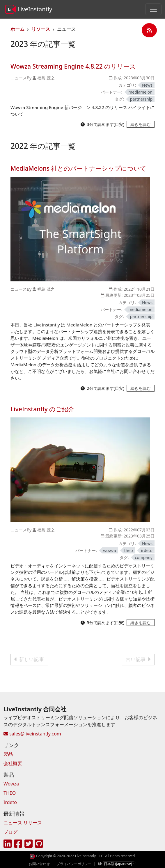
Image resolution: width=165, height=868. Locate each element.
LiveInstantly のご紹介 (42, 409)
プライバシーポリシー (74, 864)
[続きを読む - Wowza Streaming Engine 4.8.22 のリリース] (141, 124)
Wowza (11, 784)
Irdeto (10, 802)
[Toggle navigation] (153, 9)
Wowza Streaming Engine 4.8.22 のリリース (73, 66)
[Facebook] (18, 844)
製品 (8, 754)
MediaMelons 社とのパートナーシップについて (78, 168)
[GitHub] (39, 844)
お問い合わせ (39, 864)
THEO (10, 793)
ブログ (10, 832)
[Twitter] (29, 844)
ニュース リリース (23, 823)
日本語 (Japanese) (118, 864)
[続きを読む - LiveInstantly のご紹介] (141, 623)
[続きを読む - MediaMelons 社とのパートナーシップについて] (141, 388)
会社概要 (13, 763)
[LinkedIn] (8, 844)
